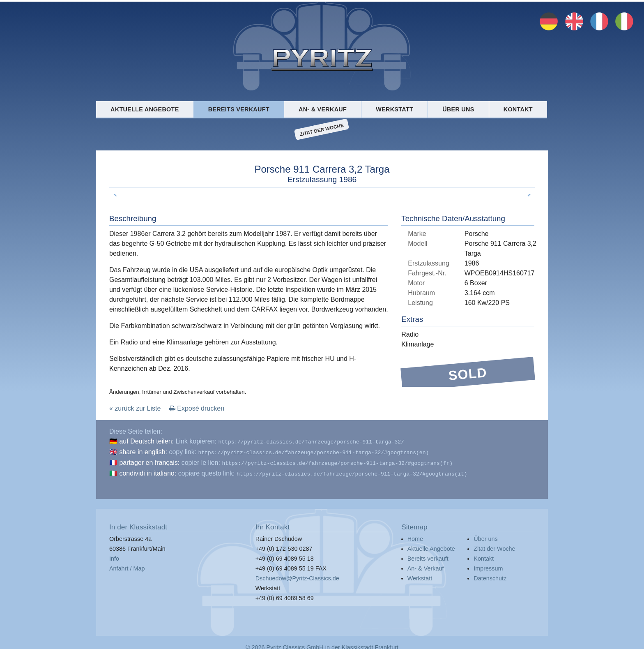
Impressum (488, 565)
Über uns (458, 109)
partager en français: (149, 461)
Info (114, 555)
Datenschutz (490, 575)
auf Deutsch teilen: (146, 441)
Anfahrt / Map (127, 565)
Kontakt (518, 109)
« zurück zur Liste (135, 408)
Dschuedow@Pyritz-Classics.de (297, 575)
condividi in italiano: (148, 471)
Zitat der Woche (322, 129)
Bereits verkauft (239, 109)
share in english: (143, 451)
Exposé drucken (197, 408)
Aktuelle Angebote (145, 109)
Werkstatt (394, 109)
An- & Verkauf (323, 109)
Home (415, 536)
